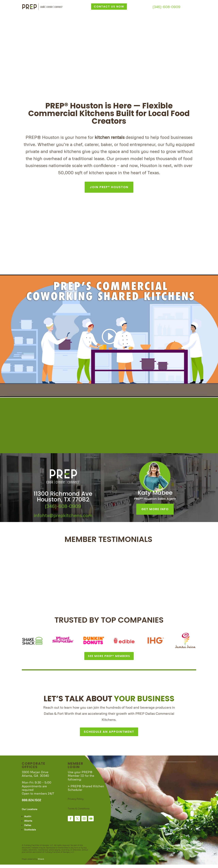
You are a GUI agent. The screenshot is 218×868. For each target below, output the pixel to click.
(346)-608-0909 (166, 7)
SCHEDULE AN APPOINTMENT (109, 734)
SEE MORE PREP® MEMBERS (109, 656)
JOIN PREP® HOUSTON (109, 187)
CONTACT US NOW (109, 7)
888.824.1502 (31, 803)
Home (26, 12)
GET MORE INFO (155, 508)
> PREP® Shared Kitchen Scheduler (86, 791)
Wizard (41, 862)
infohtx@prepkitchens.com (63, 514)
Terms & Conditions (79, 812)
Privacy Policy (76, 802)
